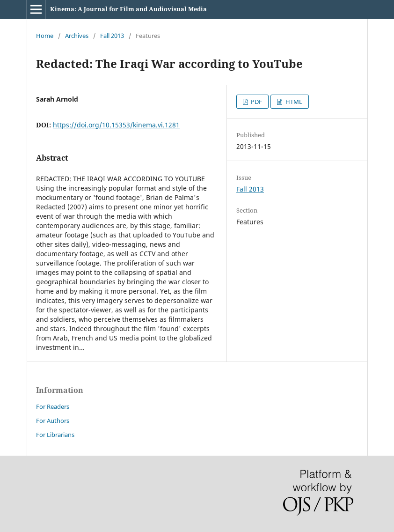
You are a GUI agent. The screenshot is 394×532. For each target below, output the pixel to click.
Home (45, 36)
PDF (256, 102)
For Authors (53, 421)
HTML (293, 102)
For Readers (53, 406)
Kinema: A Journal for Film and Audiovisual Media (128, 9)
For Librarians (55, 435)
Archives (77, 36)
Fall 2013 (112, 36)
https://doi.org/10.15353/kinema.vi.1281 (116, 125)
